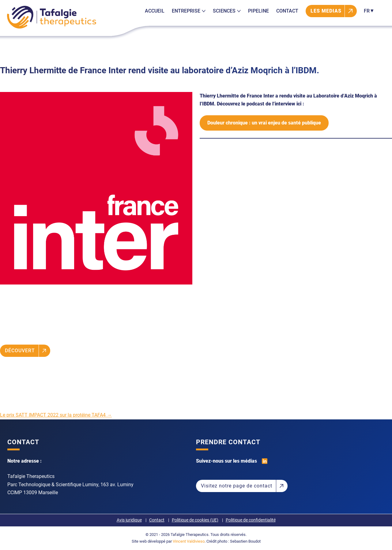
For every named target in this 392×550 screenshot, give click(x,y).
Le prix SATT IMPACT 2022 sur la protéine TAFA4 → (56, 415)
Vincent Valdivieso (189, 541)
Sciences (227, 11)
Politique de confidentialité (251, 520)
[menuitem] (368, 11)
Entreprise (189, 11)
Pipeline (258, 11)
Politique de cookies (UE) (195, 520)
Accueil (155, 11)
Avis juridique (129, 520)
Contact (287, 11)
